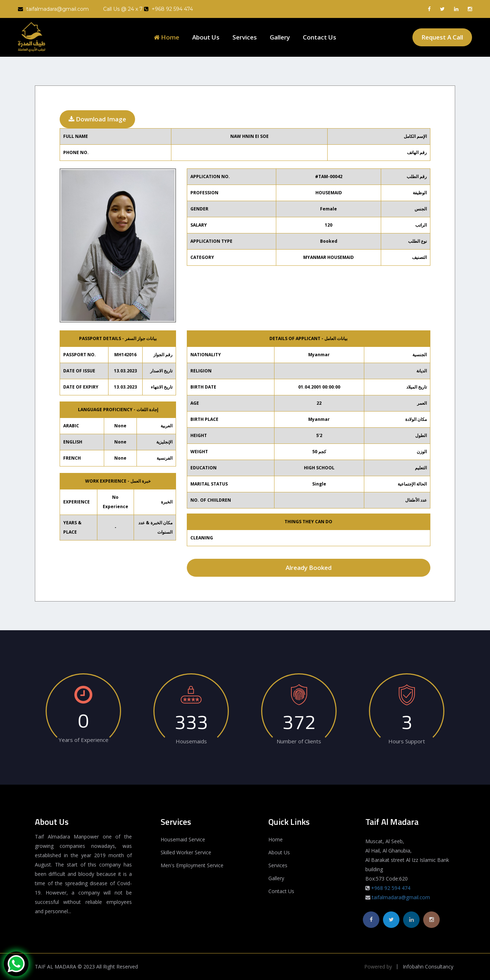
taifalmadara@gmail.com (53, 9)
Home (167, 37)
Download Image (97, 119)
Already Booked (309, 568)
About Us (206, 37)
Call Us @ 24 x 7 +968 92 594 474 (148, 9)
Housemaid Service (183, 839)
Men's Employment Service (192, 865)
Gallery (280, 37)
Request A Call (442, 37)
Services (245, 37)
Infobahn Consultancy (428, 967)
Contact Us (320, 37)
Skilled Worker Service (186, 852)
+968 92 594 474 (391, 888)
